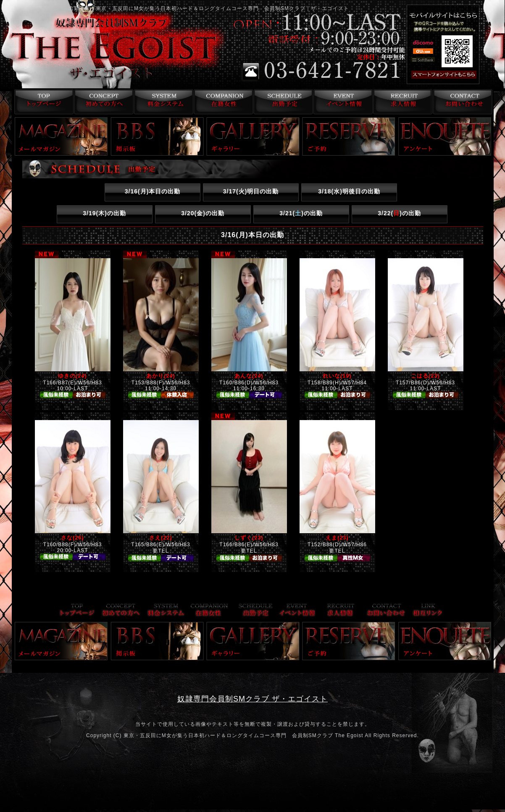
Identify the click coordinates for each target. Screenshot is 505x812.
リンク (428, 611)
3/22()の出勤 (399, 213)
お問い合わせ (462, 102)
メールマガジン (61, 136)
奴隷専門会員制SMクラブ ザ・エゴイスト (252, 699)
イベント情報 (342, 102)
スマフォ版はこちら (455, 75)
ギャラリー (253, 136)
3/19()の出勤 (104, 213)
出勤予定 (282, 102)
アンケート (445, 136)
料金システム (162, 102)
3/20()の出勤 (203, 213)
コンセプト (102, 102)
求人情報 (402, 102)
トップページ (42, 102)
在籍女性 (222, 102)
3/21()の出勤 (301, 213)
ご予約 (349, 136)
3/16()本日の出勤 (153, 191)
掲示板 (157, 136)
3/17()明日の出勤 (251, 191)
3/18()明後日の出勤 (349, 191)
